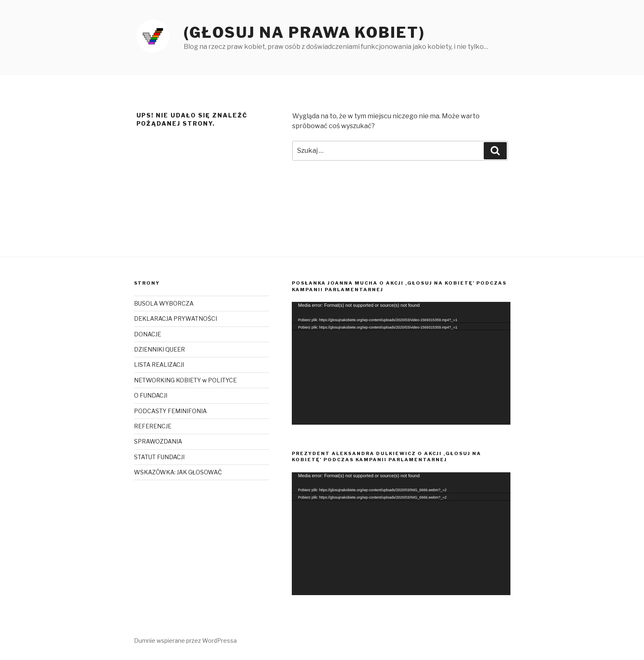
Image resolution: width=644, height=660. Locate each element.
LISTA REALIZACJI (159, 364)
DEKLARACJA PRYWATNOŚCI (175, 319)
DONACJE (148, 334)
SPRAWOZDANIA (158, 441)
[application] (401, 363)
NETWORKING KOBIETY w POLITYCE (185, 380)
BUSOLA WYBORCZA (164, 303)
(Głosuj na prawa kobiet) (304, 32)
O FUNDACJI (151, 395)
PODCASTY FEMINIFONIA (170, 411)
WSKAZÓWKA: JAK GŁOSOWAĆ (178, 472)
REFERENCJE (153, 426)
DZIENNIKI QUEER (159, 349)
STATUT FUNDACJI (159, 457)
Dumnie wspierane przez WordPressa (185, 640)
